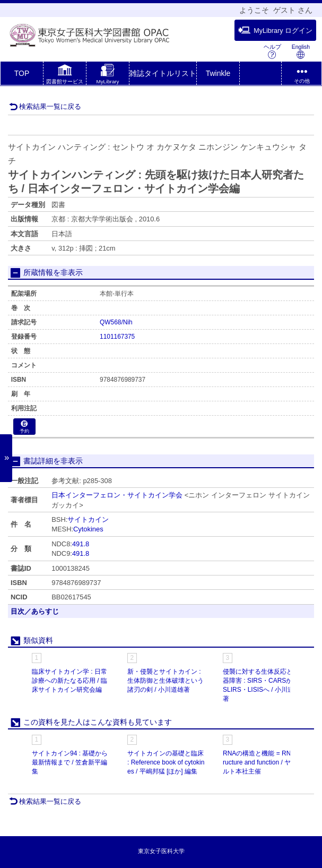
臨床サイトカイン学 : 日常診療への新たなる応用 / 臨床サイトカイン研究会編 (69, 681)
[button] (65, 75)
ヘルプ (272, 51)
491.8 (81, 544)
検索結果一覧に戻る (45, 106)
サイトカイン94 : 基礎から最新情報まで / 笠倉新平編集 (70, 762)
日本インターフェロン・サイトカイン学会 (117, 495)
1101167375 (117, 337)
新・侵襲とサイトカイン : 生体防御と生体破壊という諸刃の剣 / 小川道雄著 (166, 681)
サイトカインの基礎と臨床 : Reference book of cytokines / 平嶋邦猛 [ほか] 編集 (166, 762)
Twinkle (218, 73)
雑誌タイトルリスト (163, 73)
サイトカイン (88, 519)
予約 (24, 427)
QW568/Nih (116, 322)
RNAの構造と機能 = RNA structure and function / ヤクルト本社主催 (262, 762)
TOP (22, 73)
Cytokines (88, 529)
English (301, 51)
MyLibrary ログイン (275, 30)
